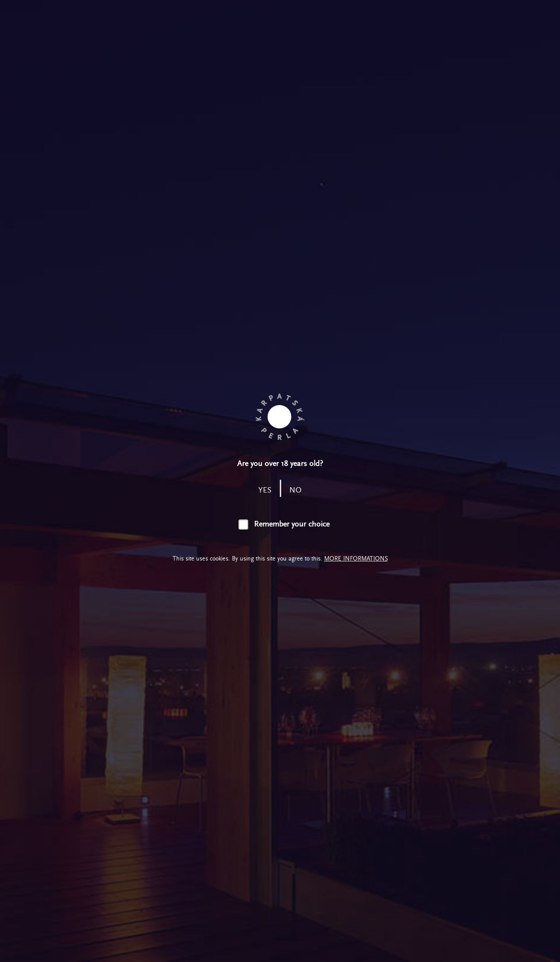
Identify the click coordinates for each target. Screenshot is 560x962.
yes (265, 490)
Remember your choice (292, 524)
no (295, 490)
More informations (356, 559)
